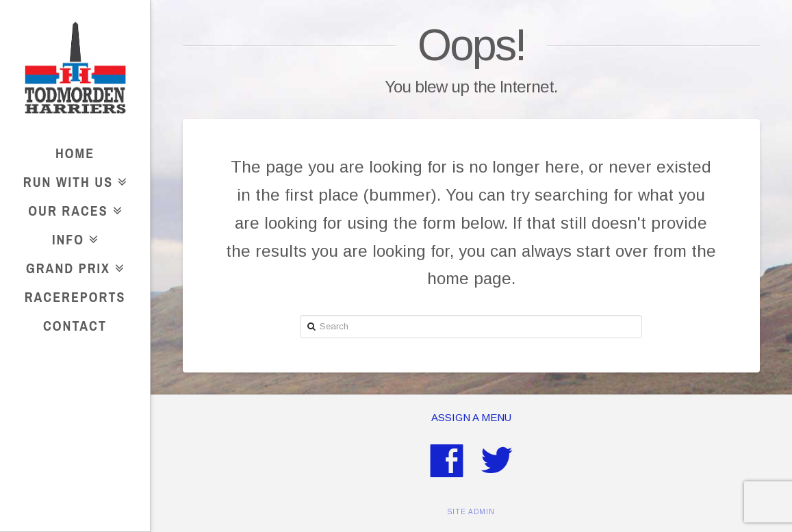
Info (72, 237)
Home (75, 153)
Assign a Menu (471, 417)
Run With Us (72, 180)
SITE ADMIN (471, 512)
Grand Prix (72, 266)
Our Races (72, 208)
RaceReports (75, 297)
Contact (75, 326)
